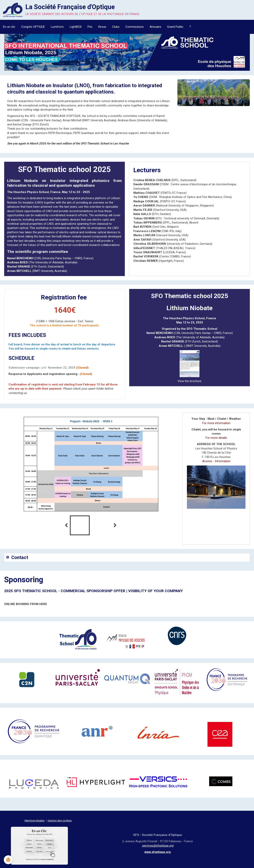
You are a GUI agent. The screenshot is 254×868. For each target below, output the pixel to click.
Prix (90, 27)
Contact (20, 556)
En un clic (9, 27)
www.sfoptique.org (158, 851)
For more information (214, 423)
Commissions (135, 27)
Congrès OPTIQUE (33, 27)
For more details (214, 434)
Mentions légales (35, 820)
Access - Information (214, 457)
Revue (102, 27)
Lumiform (57, 27)
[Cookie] (8, 860)
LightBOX (76, 27)
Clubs (116, 27)
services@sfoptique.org (158, 845)
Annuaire (155, 27)
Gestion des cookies (60, 820)
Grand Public (175, 27)
